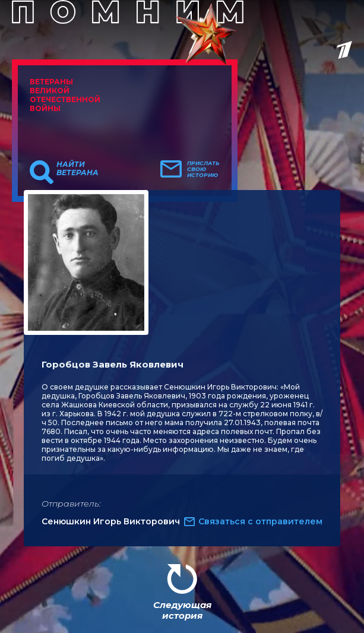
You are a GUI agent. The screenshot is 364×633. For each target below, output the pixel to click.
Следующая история (182, 610)
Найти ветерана (77, 169)
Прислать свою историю (203, 169)
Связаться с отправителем (260, 521)
